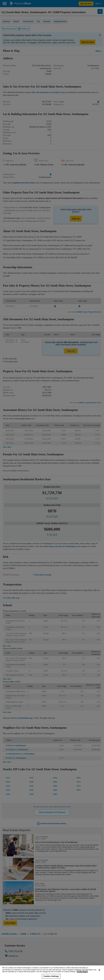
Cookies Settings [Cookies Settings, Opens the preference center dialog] (51, 976)
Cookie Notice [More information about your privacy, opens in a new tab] (82, 972)
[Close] (99, 970)
